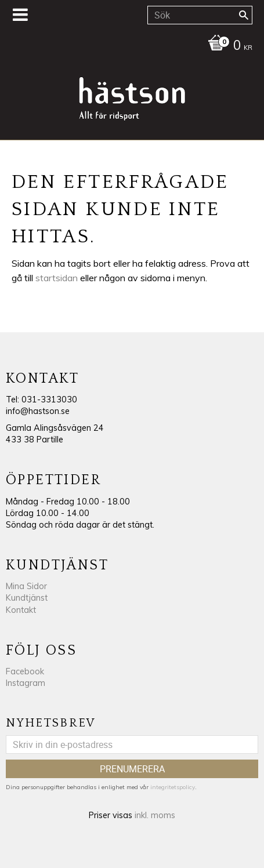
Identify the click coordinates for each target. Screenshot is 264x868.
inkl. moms (155, 815)
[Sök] (244, 15)
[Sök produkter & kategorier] (200, 15)
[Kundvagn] (129, 46)
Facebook (25, 671)
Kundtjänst (27, 598)
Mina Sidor (26, 586)
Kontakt (21, 610)
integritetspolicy (173, 787)
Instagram (26, 683)
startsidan (57, 278)
